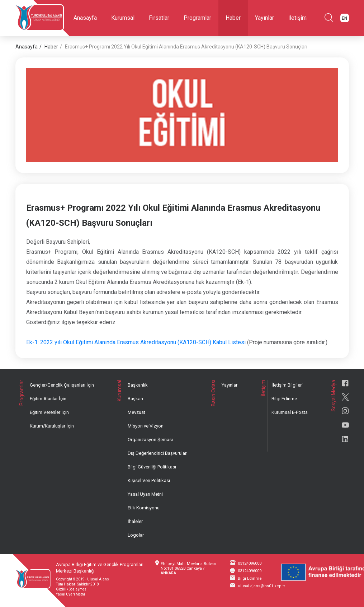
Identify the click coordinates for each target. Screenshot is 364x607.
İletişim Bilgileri (287, 385)
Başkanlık (138, 385)
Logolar (136, 535)
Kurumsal (123, 18)
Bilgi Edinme (284, 399)
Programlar (197, 18)
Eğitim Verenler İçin (49, 412)
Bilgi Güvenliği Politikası (152, 467)
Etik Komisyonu (144, 508)
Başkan (135, 399)
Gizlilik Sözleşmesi (72, 589)
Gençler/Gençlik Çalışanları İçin (62, 385)
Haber (233, 18)
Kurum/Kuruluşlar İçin (52, 426)
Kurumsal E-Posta (290, 412)
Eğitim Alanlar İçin (48, 399)
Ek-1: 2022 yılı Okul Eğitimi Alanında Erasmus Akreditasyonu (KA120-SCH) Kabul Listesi (136, 342)
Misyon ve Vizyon (146, 426)
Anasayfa (85, 18)
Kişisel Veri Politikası (149, 480)
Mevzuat (136, 412)
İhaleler (135, 521)
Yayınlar (264, 18)
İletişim (297, 18)
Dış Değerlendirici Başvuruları (158, 453)
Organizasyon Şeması (150, 440)
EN (344, 18)
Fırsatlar (159, 18)
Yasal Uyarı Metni (145, 494)
